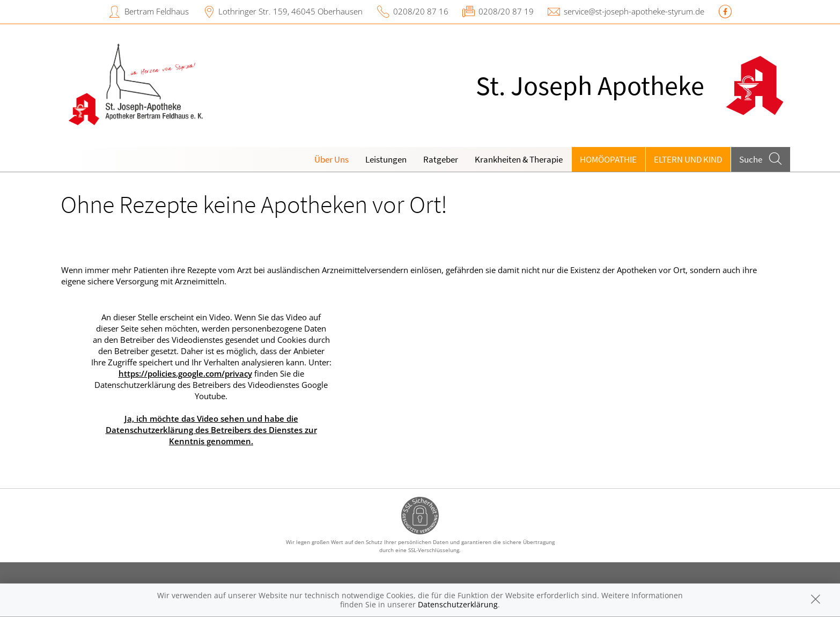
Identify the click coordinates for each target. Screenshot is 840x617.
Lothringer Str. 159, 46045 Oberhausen (290, 11)
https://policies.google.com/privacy (185, 373)
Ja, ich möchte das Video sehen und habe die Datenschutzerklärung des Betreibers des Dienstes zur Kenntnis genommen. (211, 430)
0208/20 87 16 (421, 11)
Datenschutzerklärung (458, 604)
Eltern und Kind (688, 159)
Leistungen (386, 159)
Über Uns (331, 159)
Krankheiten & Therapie (519, 159)
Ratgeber (441, 159)
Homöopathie (608, 159)
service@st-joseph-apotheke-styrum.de (634, 11)
